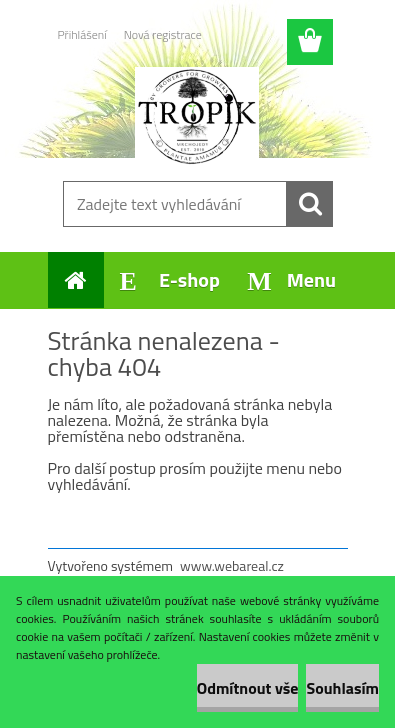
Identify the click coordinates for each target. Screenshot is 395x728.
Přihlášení (82, 34)
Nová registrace (163, 34)
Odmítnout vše (248, 688)
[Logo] (197, 117)
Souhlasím (342, 688)
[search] (310, 204)
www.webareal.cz (232, 565)
